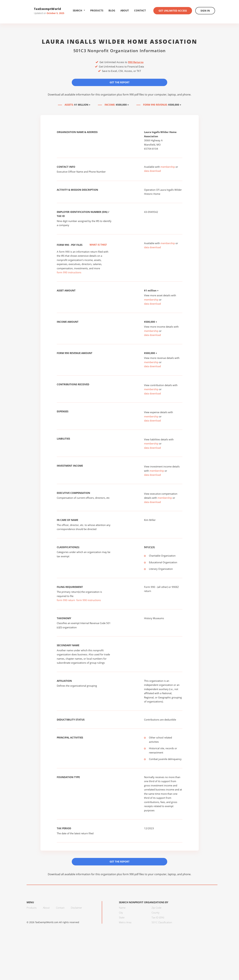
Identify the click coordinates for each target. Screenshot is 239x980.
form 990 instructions (69, 272)
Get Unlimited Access (173, 11)
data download (152, 171)
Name (122, 908)
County (155, 913)
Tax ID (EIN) (158, 917)
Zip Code (156, 908)
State (122, 917)
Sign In (205, 11)
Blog (112, 10)
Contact (140, 10)
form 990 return (66, 600)
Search (79, 10)
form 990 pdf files (133, 95)
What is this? (95, 245)
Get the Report (120, 82)
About (125, 10)
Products (97, 10)
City (121, 913)
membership (168, 167)
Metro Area (125, 922)
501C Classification (162, 922)
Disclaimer (76, 908)
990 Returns (136, 62)
